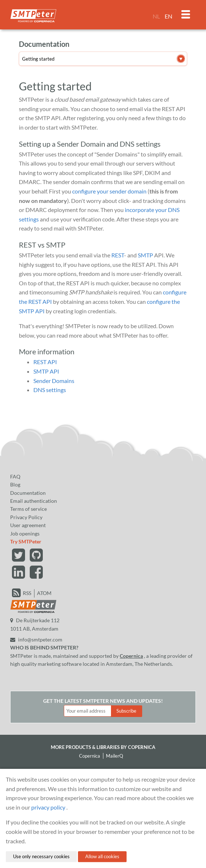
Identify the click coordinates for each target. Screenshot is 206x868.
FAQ (15, 476)
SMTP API (46, 371)
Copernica (131, 656)
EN (168, 16)
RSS (27, 593)
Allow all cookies (102, 856)
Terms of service (28, 509)
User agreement (28, 525)
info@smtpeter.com (36, 639)
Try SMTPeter (26, 541)
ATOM (44, 593)
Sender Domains (54, 381)
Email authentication (34, 501)
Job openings (25, 533)
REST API (45, 362)
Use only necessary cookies (41, 856)
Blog (15, 484)
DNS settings (50, 390)
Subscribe (126, 711)
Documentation (28, 493)
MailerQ (114, 756)
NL (156, 16)
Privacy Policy (26, 517)
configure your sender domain (109, 191)
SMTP (145, 255)
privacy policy (48, 807)
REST (118, 255)
